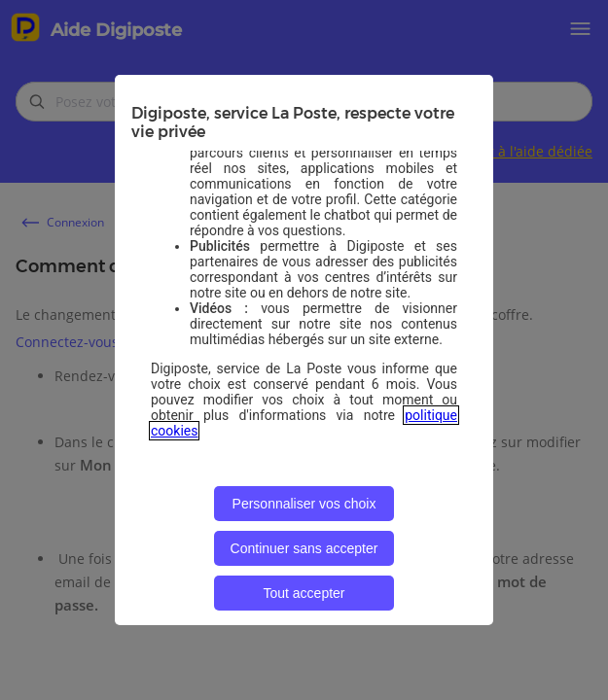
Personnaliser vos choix (304, 504)
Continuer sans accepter (304, 548)
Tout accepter (304, 593)
